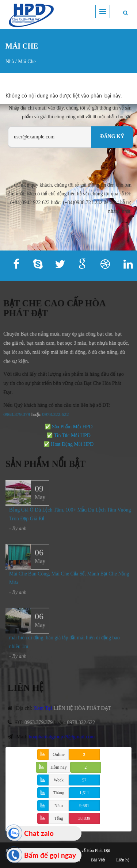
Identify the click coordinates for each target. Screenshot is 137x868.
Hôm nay (58, 767)
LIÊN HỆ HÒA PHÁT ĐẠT (86, 708)
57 (84, 780)
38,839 (84, 818)
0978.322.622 (85, 722)
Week (59, 780)
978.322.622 (53, 414)
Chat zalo (39, 833)
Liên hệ (123, 860)
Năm (59, 806)
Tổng (58, 818)
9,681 (84, 806)
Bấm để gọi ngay (50, 855)
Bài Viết (98, 860)
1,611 (84, 793)
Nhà (10, 62)
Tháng (59, 793)
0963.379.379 (42, 722)
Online (59, 754)
